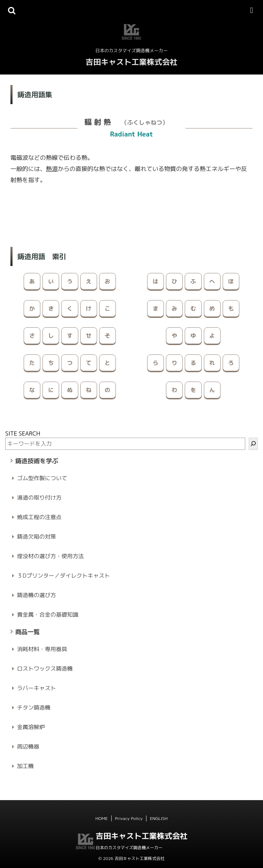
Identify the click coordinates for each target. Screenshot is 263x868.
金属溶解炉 (31, 727)
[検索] (253, 444)
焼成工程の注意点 (39, 517)
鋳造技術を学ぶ (37, 461)
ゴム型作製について (42, 478)
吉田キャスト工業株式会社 (131, 62)
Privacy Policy (129, 818)
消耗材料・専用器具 (42, 649)
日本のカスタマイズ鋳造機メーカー (129, 848)
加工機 (25, 766)
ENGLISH (159, 818)
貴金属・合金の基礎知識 (48, 615)
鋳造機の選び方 (37, 595)
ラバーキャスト (37, 688)
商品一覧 (27, 632)
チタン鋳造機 (34, 707)
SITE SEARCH (23, 433)
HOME (101, 818)
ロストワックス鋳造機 (45, 668)
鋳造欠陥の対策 (37, 537)
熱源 (52, 169)
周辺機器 (28, 746)
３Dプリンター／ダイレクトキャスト (63, 576)
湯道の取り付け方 (39, 498)
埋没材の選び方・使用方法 (50, 556)
